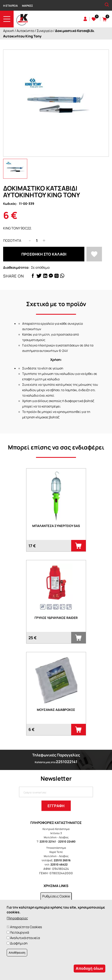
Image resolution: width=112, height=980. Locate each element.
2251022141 (67, 762)
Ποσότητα (12, 241)
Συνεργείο (45, 31)
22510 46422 (59, 864)
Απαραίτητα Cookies (26, 927)
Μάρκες (27, 6)
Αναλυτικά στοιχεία (25, 938)
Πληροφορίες (17, 918)
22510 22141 (48, 841)
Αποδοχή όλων (89, 969)
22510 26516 (62, 860)
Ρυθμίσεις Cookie (56, 896)
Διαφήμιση (19, 943)
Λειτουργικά (19, 932)
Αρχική (9, 31)
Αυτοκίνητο (25, 31)
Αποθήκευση (17, 953)
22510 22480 (67, 841)
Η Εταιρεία (10, 6)
